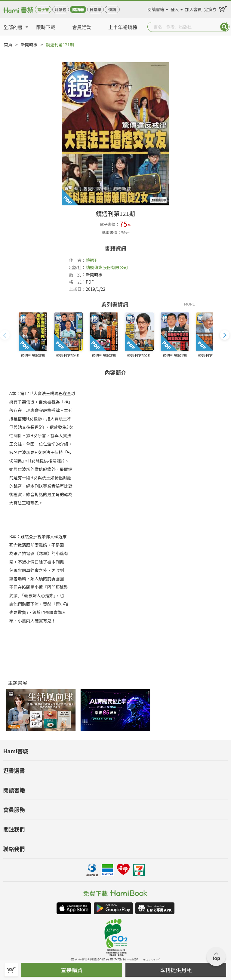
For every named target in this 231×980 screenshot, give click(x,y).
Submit (224, 27)
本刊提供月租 (176, 970)
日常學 (95, 9)
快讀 (112, 9)
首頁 (8, 45)
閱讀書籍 (156, 8)
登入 (175, 8)
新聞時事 (29, 45)
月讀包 (61, 9)
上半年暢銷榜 (123, 27)
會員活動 (82, 27)
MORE (189, 304)
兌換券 (210, 8)
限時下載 (46, 27)
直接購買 (72, 970)
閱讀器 (78, 9)
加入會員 (193, 8)
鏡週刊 (92, 260)
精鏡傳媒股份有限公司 (107, 267)
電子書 (43, 9)
